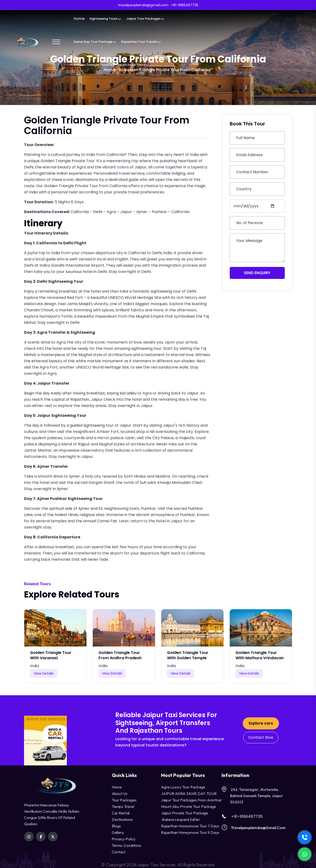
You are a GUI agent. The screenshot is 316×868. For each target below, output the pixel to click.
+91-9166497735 (242, 816)
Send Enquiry (257, 273)
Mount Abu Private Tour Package (189, 806)
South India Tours (133, 65)
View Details (44, 673)
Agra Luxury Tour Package (183, 787)
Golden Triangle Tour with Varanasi (51, 655)
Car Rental (121, 813)
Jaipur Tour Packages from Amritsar (191, 800)
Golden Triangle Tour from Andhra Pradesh (120, 655)
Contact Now (261, 737)
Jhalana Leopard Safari (180, 819)
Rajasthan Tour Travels (141, 42)
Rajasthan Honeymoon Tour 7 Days (190, 826)
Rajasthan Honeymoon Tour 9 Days (190, 832)
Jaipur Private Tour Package (185, 813)
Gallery (118, 832)
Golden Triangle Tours (93, 65)
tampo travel (123, 806)
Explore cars (261, 723)
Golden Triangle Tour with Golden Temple (188, 655)
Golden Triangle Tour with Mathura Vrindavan (260, 655)
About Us (120, 794)
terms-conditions (127, 845)
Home (79, 19)
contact (119, 852)
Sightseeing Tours (105, 19)
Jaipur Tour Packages (145, 19)
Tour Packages (124, 800)
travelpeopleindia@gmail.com (258, 828)
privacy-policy (124, 839)
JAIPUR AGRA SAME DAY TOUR (189, 794)
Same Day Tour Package (95, 42)
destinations (122, 819)
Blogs (116, 826)
